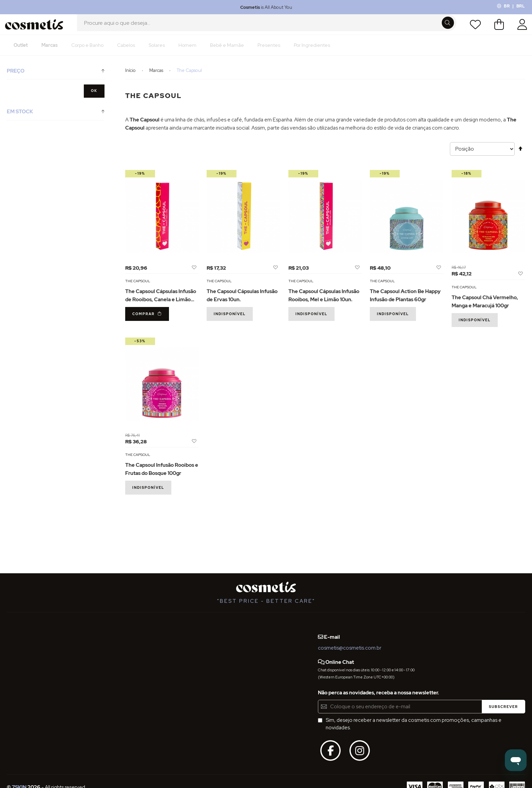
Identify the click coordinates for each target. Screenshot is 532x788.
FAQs (13, 642)
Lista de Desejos (473, 28)
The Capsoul (138, 288)
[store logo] (36, 28)
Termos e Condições (31, 655)
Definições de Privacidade (37, 667)
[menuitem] (21, 53)
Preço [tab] (16, 78)
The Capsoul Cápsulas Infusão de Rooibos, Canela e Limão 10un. (161, 307)
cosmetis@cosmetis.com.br (350, 648)
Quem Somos (23, 630)
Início (131, 78)
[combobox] (267, 28)
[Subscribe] (503, 707)
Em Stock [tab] (20, 119)
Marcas (157, 78)
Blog (87, 630)
